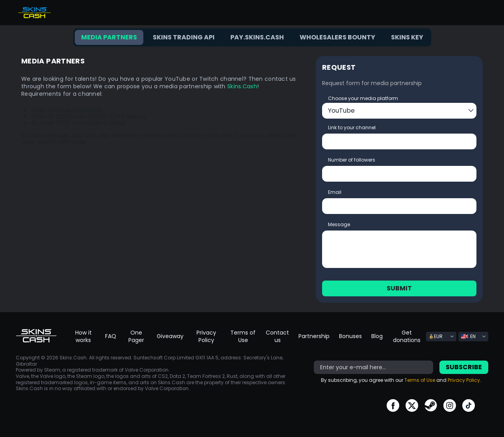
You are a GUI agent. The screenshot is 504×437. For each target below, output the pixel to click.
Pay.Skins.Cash (257, 37)
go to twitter (412, 405)
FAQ (111, 336)
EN (468, 336)
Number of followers (352, 160)
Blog (377, 336)
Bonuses (350, 336)
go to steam (431, 405)
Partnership (314, 336)
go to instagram (450, 405)
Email (335, 192)
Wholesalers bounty (337, 37)
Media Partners (109, 37)
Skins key (407, 37)
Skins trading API (184, 37)
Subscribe (464, 367)
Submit (399, 288)
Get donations (407, 336)
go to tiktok (469, 405)
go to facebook (393, 405)
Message (339, 224)
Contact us (277, 336)
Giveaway (170, 336)
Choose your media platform (363, 98)
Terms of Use (243, 336)
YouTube (341, 111)
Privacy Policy (206, 336)
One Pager (136, 336)
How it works (83, 336)
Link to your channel (352, 127)
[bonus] (373, 367)
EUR (436, 336)
